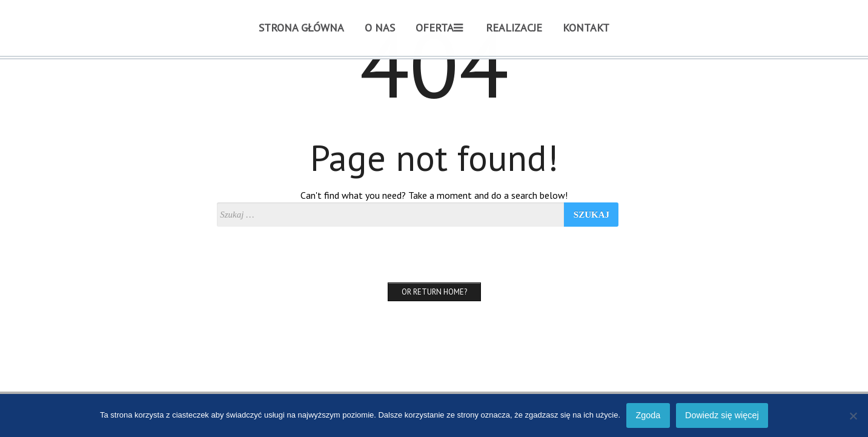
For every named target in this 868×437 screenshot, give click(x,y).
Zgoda (648, 415)
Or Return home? (434, 292)
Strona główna (301, 28)
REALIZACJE (514, 28)
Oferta (439, 28)
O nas (380, 28)
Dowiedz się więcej (722, 415)
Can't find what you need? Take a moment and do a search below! (434, 195)
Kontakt (586, 28)
